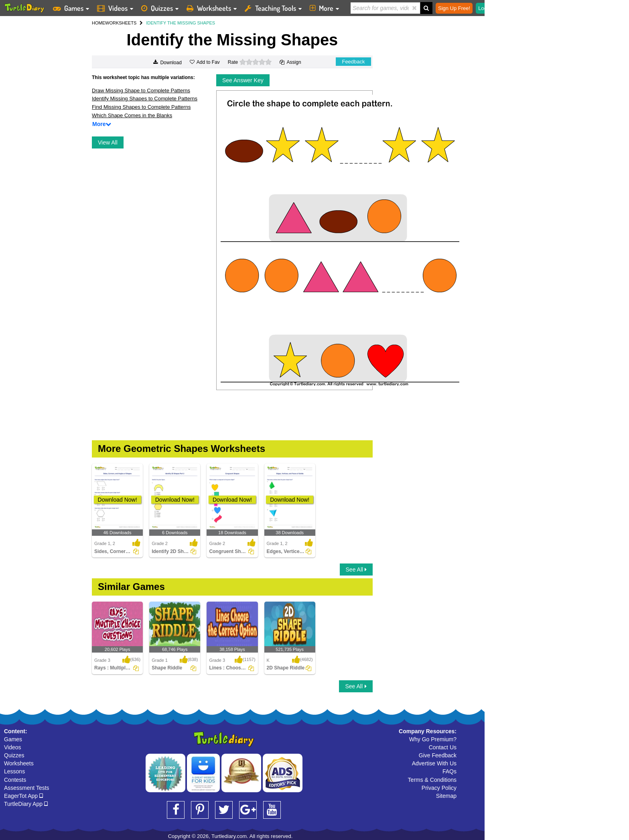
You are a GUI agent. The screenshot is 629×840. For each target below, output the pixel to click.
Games (13, 739)
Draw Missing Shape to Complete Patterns (141, 91)
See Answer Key (243, 80)
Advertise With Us (434, 763)
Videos (13, 747)
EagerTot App (23, 796)
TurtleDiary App (26, 804)
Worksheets (19, 763)
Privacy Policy (439, 788)
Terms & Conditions (432, 780)
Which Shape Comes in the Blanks (132, 115)
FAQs (449, 771)
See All (356, 569)
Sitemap (446, 796)
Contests (15, 780)
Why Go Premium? (433, 739)
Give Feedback (438, 755)
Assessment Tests (27, 788)
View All (108, 142)
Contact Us (443, 747)
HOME (98, 23)
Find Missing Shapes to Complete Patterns (141, 107)
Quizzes (14, 755)
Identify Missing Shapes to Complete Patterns (145, 99)
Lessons (14, 771)
